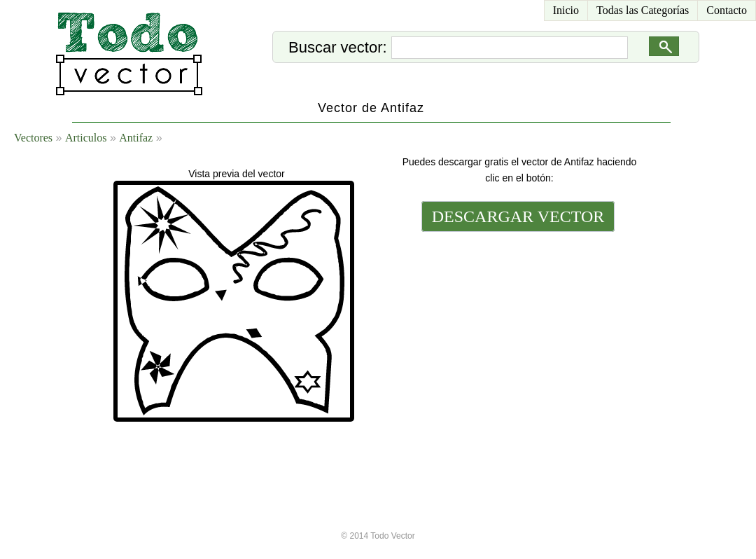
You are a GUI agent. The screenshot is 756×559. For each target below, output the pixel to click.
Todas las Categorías (643, 10)
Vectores (33, 138)
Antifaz (136, 138)
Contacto (727, 10)
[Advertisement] (517, 331)
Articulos (86, 138)
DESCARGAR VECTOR (518, 216)
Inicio (566, 10)
